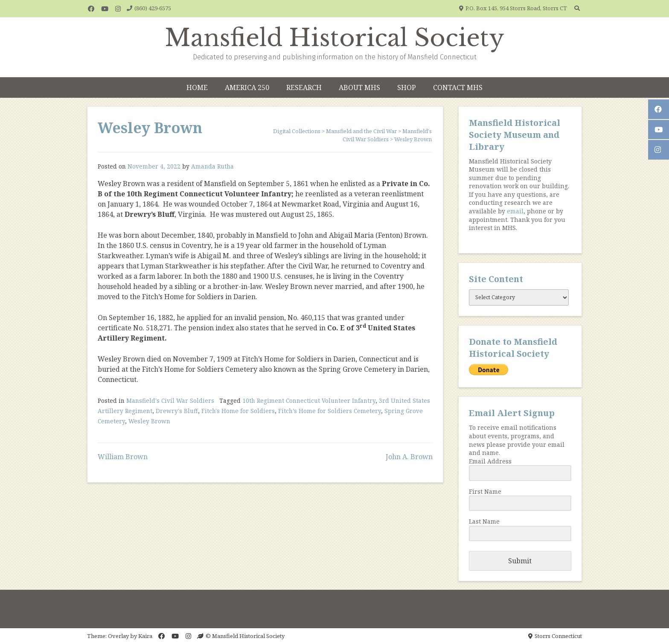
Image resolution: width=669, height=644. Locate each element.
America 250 (247, 87)
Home (197, 87)
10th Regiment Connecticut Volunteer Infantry (309, 401)
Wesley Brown (149, 421)
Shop (407, 87)
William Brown (123, 457)
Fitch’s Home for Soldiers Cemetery (330, 411)
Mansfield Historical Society (335, 38)
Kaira (145, 636)
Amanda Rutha (212, 166)
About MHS (359, 87)
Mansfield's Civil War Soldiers (170, 401)
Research (304, 87)
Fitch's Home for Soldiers (238, 411)
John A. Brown (409, 457)
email (515, 211)
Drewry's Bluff (177, 411)
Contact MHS (458, 87)
